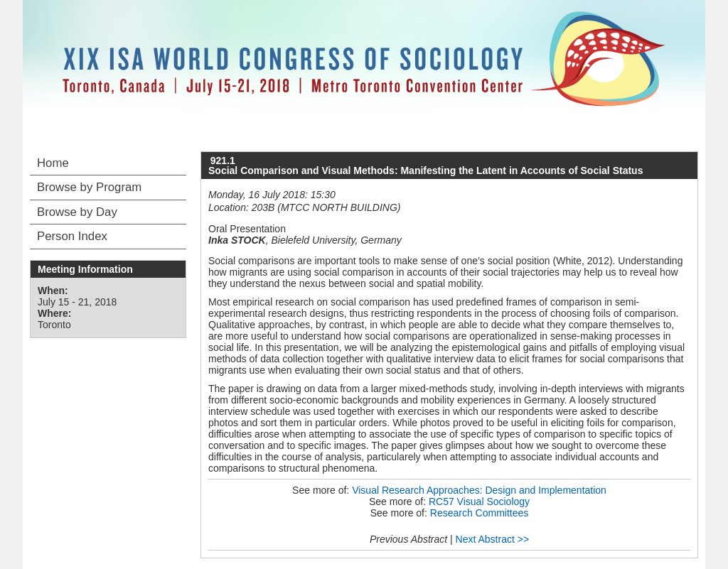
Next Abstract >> (493, 539)
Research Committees (480, 513)
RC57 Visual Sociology (479, 502)
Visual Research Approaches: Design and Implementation (479, 490)
